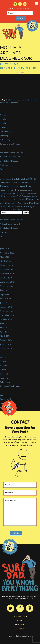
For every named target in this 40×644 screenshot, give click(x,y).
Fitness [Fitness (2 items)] (23, 187)
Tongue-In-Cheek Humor (10, 144)
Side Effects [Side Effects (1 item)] (15, 203)
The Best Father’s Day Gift (12, 153)
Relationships (6, 140)
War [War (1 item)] (6, 210)
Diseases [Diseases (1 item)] (19, 183)
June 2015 (4, 303)
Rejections (20, 625)
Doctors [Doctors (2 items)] (24, 183)
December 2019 (7, 270)
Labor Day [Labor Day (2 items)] (20, 194)
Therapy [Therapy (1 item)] (35, 207)
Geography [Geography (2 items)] (4, 190)
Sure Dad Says (20, 616)
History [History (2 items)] (20, 190)
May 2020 (5, 257)
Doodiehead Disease (9, 161)
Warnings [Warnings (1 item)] (10, 210)
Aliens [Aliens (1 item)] (7, 179)
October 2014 (6, 320)
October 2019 (6, 278)
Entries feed (5, 399)
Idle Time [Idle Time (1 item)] (30, 191)
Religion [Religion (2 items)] (8, 203)
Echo (2, 169)
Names (3, 127)
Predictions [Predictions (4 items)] (32, 200)
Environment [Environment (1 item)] (31, 183)
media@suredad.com (24, 598)
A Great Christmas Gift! (10, 157)
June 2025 (4, 249)
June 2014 (4, 324)
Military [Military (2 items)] (3, 196)
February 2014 (6, 340)
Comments (14, 103)
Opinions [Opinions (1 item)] (11, 200)
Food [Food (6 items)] (29, 186)
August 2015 (5, 299)
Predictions (4, 103)
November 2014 (7, 315)
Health (3, 119)
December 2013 (7, 349)
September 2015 (7, 295)
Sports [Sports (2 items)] (21, 203)
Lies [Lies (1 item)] (26, 194)
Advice (3, 115)
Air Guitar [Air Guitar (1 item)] (3, 179)
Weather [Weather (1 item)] (15, 210)
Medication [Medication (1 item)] (34, 194)
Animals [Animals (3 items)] (14, 179)
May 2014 (4, 328)
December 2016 (7, 286)
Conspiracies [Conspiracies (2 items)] (5, 183)
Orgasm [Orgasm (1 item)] (16, 200)
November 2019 (7, 274)
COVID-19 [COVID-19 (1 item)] (13, 183)
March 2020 (5, 261)
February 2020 (6, 265)
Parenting (4, 136)
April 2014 (4, 332)
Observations (6, 132)
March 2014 (5, 336)
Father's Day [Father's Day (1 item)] (16, 187)
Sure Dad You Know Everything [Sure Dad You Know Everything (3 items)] (16, 207)
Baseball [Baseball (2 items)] (22, 179)
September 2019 (7, 282)
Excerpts (20, 621)
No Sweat (4, 165)
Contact (20, 629)
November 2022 (7, 253)
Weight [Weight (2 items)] (20, 210)
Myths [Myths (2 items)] (9, 196)
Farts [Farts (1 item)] (11, 187)
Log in (3, 395)
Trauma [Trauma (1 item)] (2, 210)
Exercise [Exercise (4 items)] (5, 187)
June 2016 (4, 290)
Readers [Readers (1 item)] (2, 203)
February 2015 (6, 307)
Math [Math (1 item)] (29, 194)
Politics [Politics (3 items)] (22, 200)
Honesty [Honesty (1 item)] (25, 191)
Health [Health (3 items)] (13, 190)
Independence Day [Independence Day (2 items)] (8, 194)
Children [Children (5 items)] (31, 179)
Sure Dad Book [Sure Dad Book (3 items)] (31, 203)
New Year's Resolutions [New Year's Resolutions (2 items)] (22, 196)
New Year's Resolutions (30, 100)
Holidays (20, 73)
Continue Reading (10, 96)
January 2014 (6, 345)
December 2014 (7, 311)
